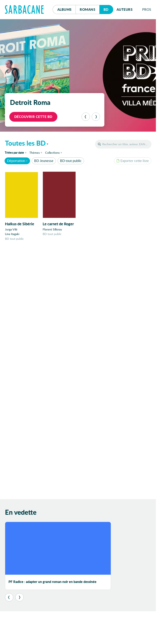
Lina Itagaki (12, 234)
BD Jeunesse (44, 161)
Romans (87, 9)
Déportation (16, 161)
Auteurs (125, 9)
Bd (108, 8)
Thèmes (35, 153)
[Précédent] (86, 117)
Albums (64, 9)
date (16, 152)
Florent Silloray (52, 230)
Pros (147, 9)
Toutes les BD (25, 143)
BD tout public (71, 161)
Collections (52, 153)
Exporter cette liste (133, 161)
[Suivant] (96, 117)
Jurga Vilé (11, 230)
